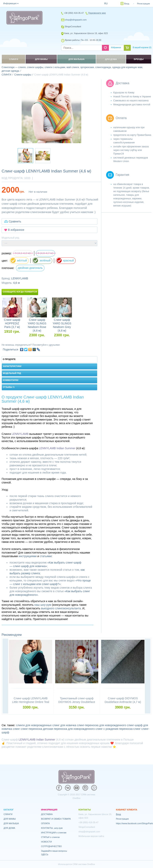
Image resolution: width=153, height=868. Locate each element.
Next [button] (148, 676)
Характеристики (12, 366)
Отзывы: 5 (9, 387)
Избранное (116, 47)
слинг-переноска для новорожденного (101, 725)
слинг (16, 729)
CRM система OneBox (84, 864)
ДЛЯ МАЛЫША (11, 823)
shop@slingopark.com (76, 20)
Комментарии (11, 380)
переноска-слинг (130, 729)
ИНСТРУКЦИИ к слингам (54, 833)
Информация (10, 3)
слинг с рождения (107, 729)
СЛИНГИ (8, 814)
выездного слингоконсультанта (61, 608)
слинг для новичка (64, 725)
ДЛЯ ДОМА (9, 828)
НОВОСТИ (46, 842)
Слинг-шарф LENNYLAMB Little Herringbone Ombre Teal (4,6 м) (31, 702)
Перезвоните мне (97, 13)
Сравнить (15, 221)
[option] (51, 113)
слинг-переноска (31, 729)
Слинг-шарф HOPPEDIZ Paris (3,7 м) (12, 323)
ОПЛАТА (46, 823)
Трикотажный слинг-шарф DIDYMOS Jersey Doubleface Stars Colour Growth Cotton (77, 702)
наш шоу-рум (43, 605)
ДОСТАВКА (47, 814)
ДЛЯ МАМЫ (10, 819)
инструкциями (28, 556)
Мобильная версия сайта (91, 836)
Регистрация (143, 4)
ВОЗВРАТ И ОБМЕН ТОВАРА (56, 819)
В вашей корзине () (142, 47)
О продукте (9, 359)
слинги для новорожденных (34, 725)
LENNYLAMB (20, 278)
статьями (46, 556)
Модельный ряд (12, 373)
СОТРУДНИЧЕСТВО (51, 846)
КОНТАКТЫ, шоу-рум (52, 828)
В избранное (16, 230)
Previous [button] (5, 676)
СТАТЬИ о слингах (50, 837)
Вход (127, 4)
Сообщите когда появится (20, 292)
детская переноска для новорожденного (69, 729)
